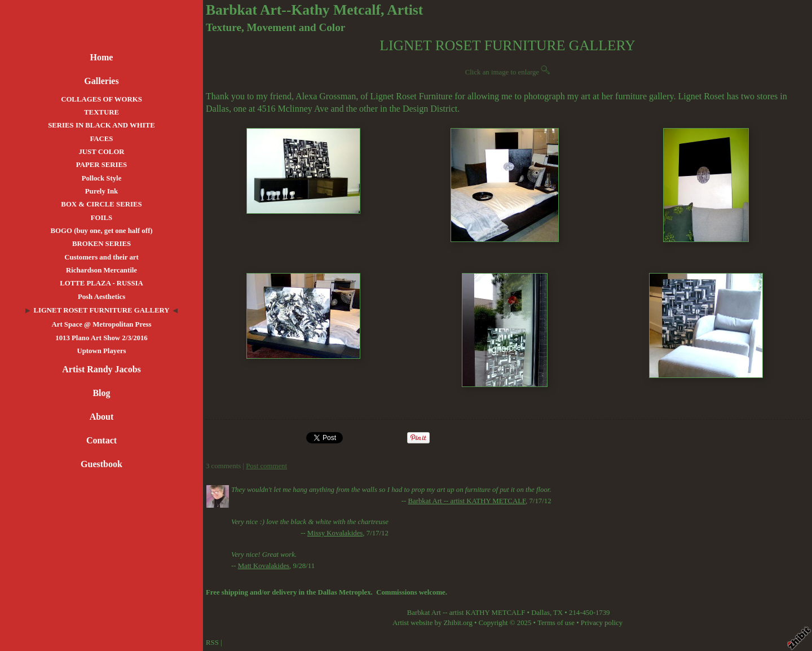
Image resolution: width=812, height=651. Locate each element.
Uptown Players (101, 351)
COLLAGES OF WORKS (101, 99)
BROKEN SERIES (101, 244)
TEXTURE (101, 112)
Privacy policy (602, 623)
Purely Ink (101, 191)
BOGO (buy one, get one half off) (102, 231)
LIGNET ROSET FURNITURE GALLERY (101, 310)
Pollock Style (102, 178)
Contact (101, 440)
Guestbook (101, 464)
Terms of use (556, 623)
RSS (212, 643)
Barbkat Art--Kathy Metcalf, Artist (314, 10)
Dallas (540, 613)
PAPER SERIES (101, 165)
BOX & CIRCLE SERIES (101, 204)
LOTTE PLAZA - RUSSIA (101, 283)
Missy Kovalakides (335, 533)
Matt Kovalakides (264, 566)
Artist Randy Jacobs (101, 369)
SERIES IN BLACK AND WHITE (101, 125)
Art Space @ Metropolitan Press (101, 324)
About (102, 417)
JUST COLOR (101, 152)
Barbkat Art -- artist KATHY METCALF (467, 501)
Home (102, 57)
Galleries (101, 81)
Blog (101, 393)
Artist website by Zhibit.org (433, 623)
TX (558, 613)
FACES (101, 139)
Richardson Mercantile (101, 270)
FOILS (101, 218)
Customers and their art (101, 257)
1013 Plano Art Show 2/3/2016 (101, 338)
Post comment (266, 466)
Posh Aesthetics (101, 297)
